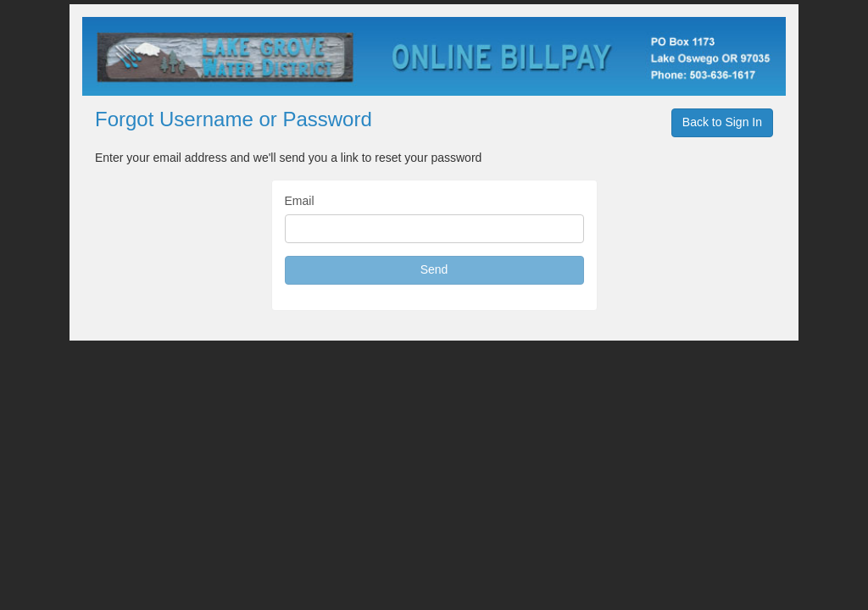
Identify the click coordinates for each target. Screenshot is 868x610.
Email (300, 201)
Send (434, 269)
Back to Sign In (722, 122)
